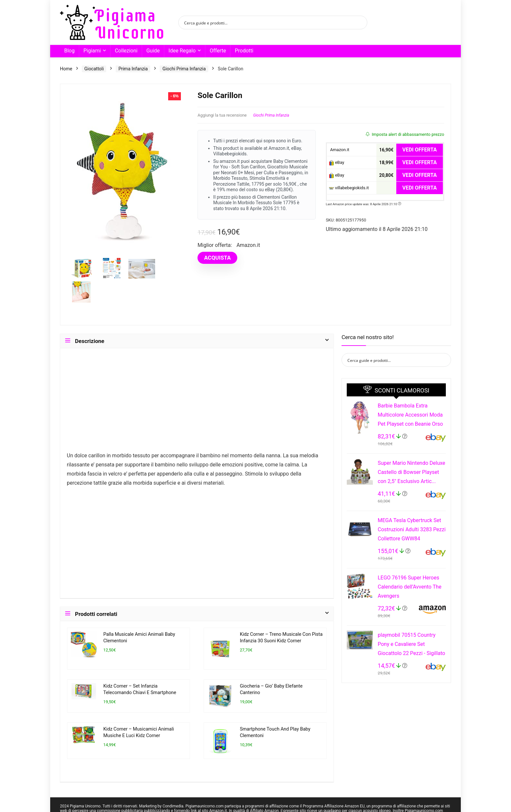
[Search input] (269, 22)
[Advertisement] (197, 403)
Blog (69, 51)
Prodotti (244, 51)
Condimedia (173, 806)
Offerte (218, 51)
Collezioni (126, 51)
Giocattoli (94, 69)
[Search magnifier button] (360, 22)
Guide (153, 51)
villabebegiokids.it (349, 188)
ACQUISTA (217, 258)
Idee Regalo (182, 51)
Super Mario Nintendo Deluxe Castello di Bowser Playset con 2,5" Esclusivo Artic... (411, 472)
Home (66, 69)
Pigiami (92, 51)
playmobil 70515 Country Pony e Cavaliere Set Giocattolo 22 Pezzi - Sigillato (411, 644)
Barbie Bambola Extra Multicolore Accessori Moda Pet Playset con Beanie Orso (410, 415)
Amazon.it (339, 150)
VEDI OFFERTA (420, 150)
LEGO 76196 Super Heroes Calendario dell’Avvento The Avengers (409, 587)
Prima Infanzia (133, 69)
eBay (336, 163)
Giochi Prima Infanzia (184, 69)
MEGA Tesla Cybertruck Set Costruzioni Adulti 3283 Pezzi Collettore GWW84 (412, 529)
